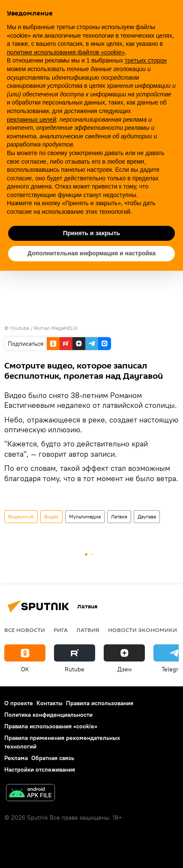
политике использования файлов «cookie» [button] (66, 52)
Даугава (147, 516)
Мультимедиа (85, 516)
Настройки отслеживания (40, 769)
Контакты (49, 703)
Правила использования (100, 703)
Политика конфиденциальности (48, 715)
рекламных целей (31, 120)
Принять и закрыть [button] (91, 233)
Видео (51, 516)
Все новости (25, 630)
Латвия (119, 516)
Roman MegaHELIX (56, 328)
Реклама (16, 758)
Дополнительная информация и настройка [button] (91, 253)
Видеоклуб (21, 516)
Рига (61, 630)
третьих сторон (146, 60)
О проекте (19, 703)
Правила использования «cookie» (51, 726)
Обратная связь (53, 758)
